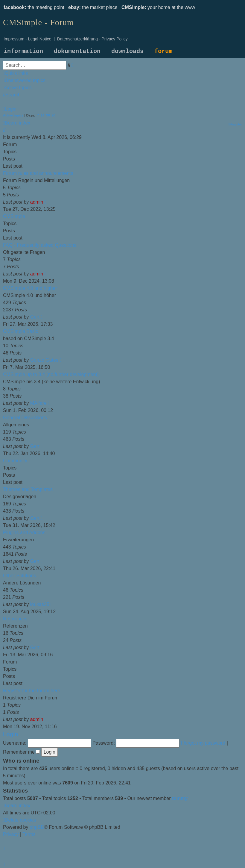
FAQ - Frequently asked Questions (40, 245)
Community (15, 461)
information (23, 51)
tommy (180, 798)
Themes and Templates (28, 489)
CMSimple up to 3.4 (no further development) (51, 374)
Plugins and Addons (24, 533)
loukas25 (40, 604)
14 (42, 115)
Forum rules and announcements (38, 173)
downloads (127, 51)
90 (54, 115)
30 (48, 115)
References (15, 619)
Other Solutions (19, 576)
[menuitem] (24, 80)
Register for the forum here (32, 691)
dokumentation (77, 51)
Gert (35, 317)
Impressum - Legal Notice (28, 39)
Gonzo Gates (44, 360)
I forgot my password (203, 743)
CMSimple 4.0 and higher (30, 288)
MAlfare (38, 403)
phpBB (37, 827)
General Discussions (25, 418)
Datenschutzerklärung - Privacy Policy (92, 39)
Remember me (21, 752)
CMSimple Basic (20, 331)
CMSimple (14, 216)
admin (37, 202)
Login (11, 734)
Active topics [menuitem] (13, 115)
